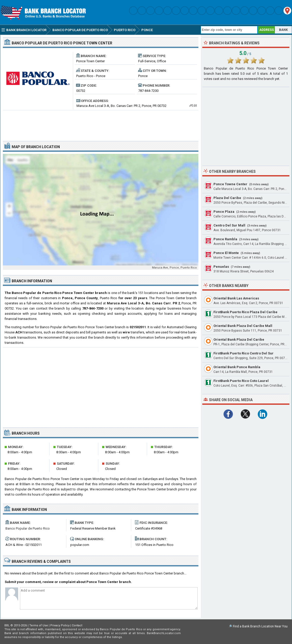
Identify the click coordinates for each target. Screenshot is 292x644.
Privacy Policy (60, 625)
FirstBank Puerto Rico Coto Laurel (241, 381)
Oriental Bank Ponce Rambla (237, 367)
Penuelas (221, 267)
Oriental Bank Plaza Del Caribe (239, 340)
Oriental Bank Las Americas (236, 298)
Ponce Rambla (225, 239)
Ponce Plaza (224, 212)
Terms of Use (39, 625)
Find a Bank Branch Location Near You (260, 626)
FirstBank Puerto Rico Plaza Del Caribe (245, 312)
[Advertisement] (101, 124)
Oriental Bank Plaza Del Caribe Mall (243, 326)
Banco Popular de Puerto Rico (28, 528)
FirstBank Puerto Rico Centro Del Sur (244, 353)
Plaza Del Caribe (227, 198)
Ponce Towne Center (230, 184)
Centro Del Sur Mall (229, 225)
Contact (77, 625)
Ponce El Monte (226, 253)
